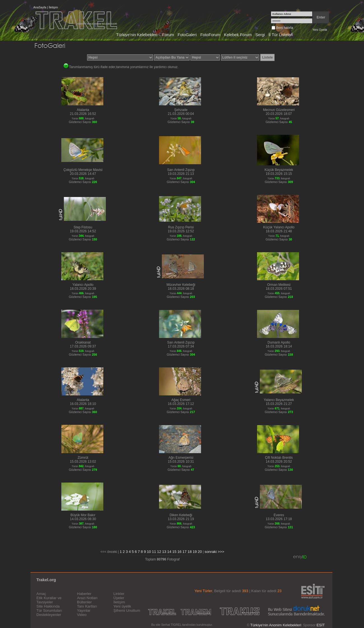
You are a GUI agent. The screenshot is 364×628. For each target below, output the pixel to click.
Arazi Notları (87, 598)
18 (190, 552)
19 (195, 552)
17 (185, 552)
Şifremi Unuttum (127, 610)
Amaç (41, 594)
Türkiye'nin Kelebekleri (137, 35)
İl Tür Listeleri (281, 35)
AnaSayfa (40, 7)
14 (169, 552)
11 (154, 552)
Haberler (84, 594)
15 (174, 552)
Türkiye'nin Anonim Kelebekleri (276, 625)
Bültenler (84, 602)
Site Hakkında (48, 606)
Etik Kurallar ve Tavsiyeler (49, 600)
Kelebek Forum (238, 35)
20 (200, 552)
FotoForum (210, 35)
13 (164, 552)
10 (149, 552)
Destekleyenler (49, 615)
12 (159, 552)
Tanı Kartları (87, 606)
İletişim (53, 7)
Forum (168, 35)
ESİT (321, 625)
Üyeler (119, 598)
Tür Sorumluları (49, 610)
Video (82, 615)
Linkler (119, 594)
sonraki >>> (214, 552)
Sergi (260, 35)
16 (179, 552)
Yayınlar (84, 610)
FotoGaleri (187, 35)
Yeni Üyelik (320, 30)
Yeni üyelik (122, 606)
